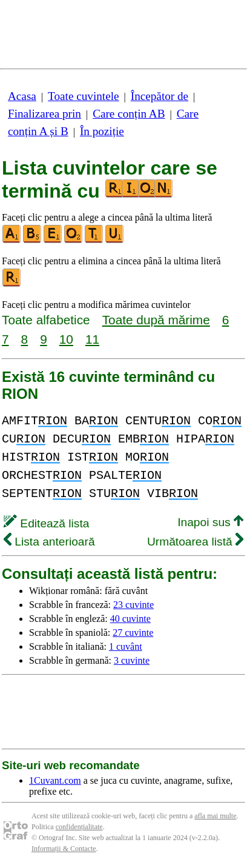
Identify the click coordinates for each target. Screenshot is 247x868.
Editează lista (46, 523)
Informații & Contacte (64, 849)
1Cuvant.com (55, 780)
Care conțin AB (129, 114)
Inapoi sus (210, 522)
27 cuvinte (133, 633)
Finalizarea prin (44, 114)
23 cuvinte (133, 605)
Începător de (160, 96)
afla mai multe (215, 816)
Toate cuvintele (83, 96)
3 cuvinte (132, 660)
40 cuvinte (130, 619)
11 (92, 339)
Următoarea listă (195, 542)
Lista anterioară (49, 542)
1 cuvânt (126, 646)
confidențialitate (79, 827)
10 (66, 339)
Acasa (22, 96)
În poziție (102, 131)
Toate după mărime (156, 320)
